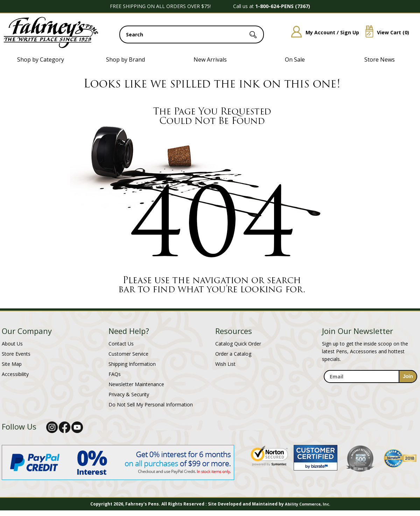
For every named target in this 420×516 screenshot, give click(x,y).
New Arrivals (210, 60)
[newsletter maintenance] (370, 387)
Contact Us (121, 344)
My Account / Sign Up (323, 32)
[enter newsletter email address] (370, 376)
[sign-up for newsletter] (408, 376)
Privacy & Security (129, 394)
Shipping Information (132, 364)
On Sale (295, 60)
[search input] (192, 34)
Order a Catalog (233, 354)
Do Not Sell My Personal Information (151, 405)
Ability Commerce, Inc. (307, 504)
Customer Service (128, 354)
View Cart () (385, 32)
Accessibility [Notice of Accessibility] (15, 374)
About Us (12, 344)
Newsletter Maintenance (136, 384)
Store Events (16, 354)
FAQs (115, 374)
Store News (380, 60)
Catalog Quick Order (238, 344)
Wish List (225, 364)
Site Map (12, 364)
